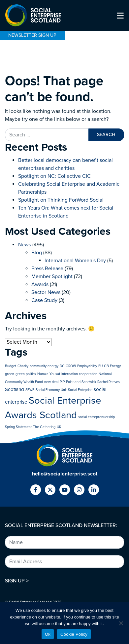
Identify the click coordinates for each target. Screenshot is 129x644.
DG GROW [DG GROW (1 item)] (68, 366)
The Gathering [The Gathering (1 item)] (44, 427)
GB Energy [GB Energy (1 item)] (112, 366)
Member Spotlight (52, 276)
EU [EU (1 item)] (100, 366)
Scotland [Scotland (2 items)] (15, 389)
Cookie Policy (74, 634)
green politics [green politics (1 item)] (26, 374)
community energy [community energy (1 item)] (44, 366)
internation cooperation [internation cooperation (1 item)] (79, 374)
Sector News (46, 292)
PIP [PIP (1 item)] (62, 382)
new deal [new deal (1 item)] (51, 382)
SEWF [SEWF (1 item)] (30, 390)
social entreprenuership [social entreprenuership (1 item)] (97, 417)
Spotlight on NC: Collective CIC (54, 176)
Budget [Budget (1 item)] (11, 366)
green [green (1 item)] (10, 374)
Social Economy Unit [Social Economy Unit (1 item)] (51, 390)
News (25, 245)
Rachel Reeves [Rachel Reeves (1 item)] (109, 382)
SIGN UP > (17, 581)
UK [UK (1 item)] (59, 427)
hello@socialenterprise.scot (65, 474)
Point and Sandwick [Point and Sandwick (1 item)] (81, 382)
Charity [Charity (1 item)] (23, 366)
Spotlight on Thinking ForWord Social (61, 200)
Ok (48, 634)
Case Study (44, 300)
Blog (37, 253)
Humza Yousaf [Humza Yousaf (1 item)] (49, 374)
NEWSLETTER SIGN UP (32, 35)
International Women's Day (75, 261)
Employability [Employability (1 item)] (87, 366)
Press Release (47, 269)
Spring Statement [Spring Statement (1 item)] (18, 427)
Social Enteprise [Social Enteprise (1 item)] (80, 390)
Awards (40, 284)
